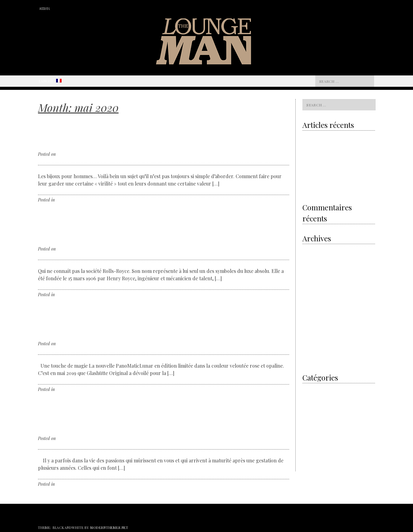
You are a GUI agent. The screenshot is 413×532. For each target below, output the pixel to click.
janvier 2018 (313, 313)
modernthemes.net (109, 528)
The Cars (310, 428)
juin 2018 (310, 297)
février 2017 (313, 345)
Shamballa (324, 188)
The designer (313, 436)
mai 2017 (310, 329)
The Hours (311, 452)
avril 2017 (311, 337)
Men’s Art (311, 396)
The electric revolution (322, 163)
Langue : (50, 81)
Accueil (45, 8)
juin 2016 (310, 361)
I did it (308, 388)
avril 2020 (311, 265)
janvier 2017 (313, 353)
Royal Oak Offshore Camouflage (330, 175)
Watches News (314, 460)
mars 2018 (311, 305)
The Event (311, 444)
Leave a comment (92, 200)
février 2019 (313, 281)
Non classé (66, 200)
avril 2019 (311, 273)
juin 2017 (310, 321)
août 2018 (310, 289)
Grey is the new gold (324, 150)
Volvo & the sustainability (324, 138)
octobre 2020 (313, 249)
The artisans (313, 420)
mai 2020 (311, 257)
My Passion (312, 404)
